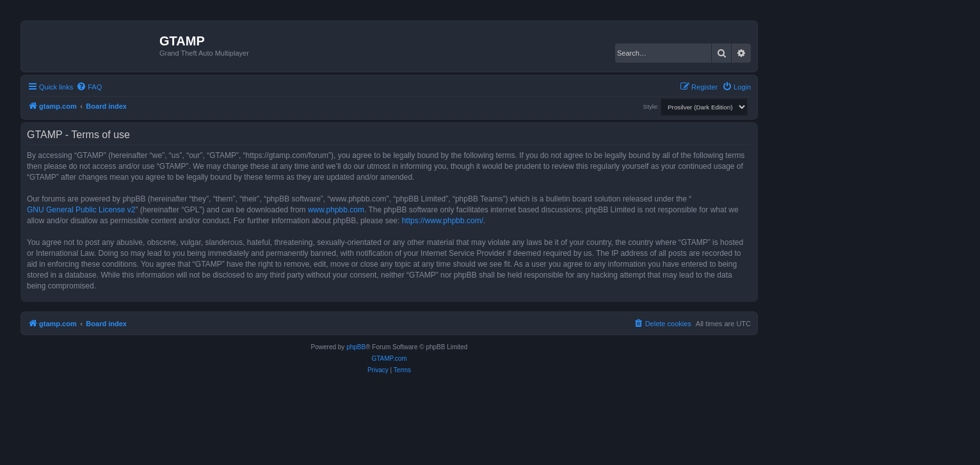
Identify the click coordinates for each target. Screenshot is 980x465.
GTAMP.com (389, 359)
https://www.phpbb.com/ (443, 221)
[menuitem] (89, 87)
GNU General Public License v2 (81, 210)
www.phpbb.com (336, 210)
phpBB (356, 347)
